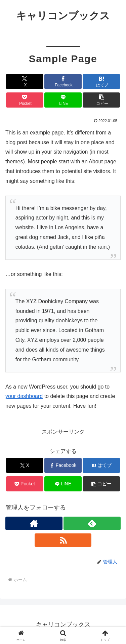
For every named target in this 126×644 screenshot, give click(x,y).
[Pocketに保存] (25, 100)
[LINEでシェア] (63, 100)
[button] (101, 100)
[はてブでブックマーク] (101, 82)
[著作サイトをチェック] (34, 523)
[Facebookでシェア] (63, 82)
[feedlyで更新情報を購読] (92, 523)
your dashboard (24, 396)
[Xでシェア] (25, 82)
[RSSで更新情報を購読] (63, 540)
